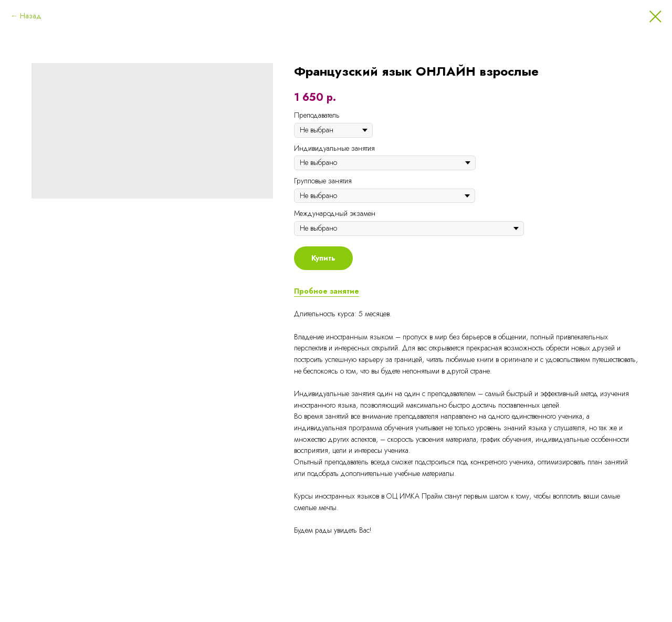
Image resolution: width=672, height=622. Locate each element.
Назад (31, 16)
